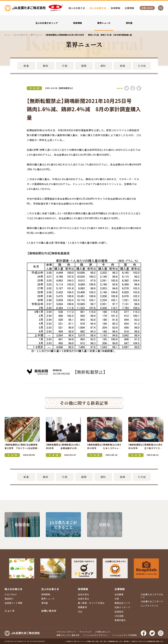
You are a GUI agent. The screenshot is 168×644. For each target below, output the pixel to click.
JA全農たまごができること (152, 596)
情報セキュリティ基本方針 (68, 635)
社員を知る (83, 599)
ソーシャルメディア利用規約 (125, 635)
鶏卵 (45, 66)
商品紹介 (9, 599)
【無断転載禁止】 (66, 88)
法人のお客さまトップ (47, 23)
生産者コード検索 (14, 603)
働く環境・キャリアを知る (91, 603)
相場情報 (78, 23)
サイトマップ (85, 632)
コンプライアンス (149, 606)
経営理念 (119, 612)
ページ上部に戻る (161, 565)
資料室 (129, 23)
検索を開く (161, 8)
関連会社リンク (122, 603)
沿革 (117, 599)
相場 (123, 66)
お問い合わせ (147, 8)
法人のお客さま (98, 8)
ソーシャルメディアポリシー (96, 635)
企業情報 (129, 8)
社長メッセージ (122, 607)
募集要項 (82, 607)
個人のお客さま (77, 8)
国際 (84, 66)
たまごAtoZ (11, 594)
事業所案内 (120, 620)
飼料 (103, 66)
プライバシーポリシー (66, 632)
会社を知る (83, 594)
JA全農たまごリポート (152, 601)
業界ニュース (104, 23)
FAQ (80, 612)
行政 (65, 66)
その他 (142, 66)
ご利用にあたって (103, 632)
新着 (26, 66)
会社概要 (119, 594)
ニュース (10, 611)
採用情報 (116, 8)
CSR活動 (119, 616)
